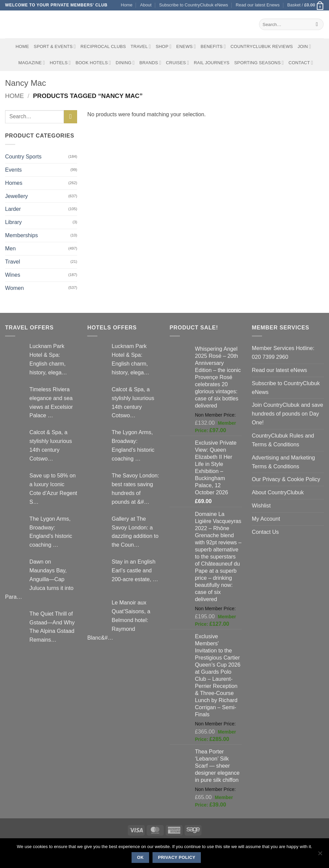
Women (14, 288)
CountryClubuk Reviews (262, 46)
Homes (14, 183)
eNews (186, 46)
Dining (125, 63)
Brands (150, 63)
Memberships (21, 235)
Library (13, 222)
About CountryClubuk (278, 492)
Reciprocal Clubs (103, 46)
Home (126, 5)
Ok (140, 858)
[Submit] (317, 24)
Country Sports (23, 156)
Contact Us (265, 532)
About (146, 5)
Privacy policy (177, 858)
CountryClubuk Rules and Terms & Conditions (283, 440)
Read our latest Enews (258, 5)
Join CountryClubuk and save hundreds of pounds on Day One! (288, 414)
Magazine (32, 63)
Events (13, 170)
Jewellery (16, 196)
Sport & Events (55, 46)
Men (10, 248)
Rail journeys (211, 63)
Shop (163, 46)
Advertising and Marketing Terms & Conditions (284, 462)
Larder (13, 209)
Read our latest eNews (279, 370)
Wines (13, 275)
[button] (305, 5)
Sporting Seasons (259, 63)
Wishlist (261, 505)
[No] (320, 855)
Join (304, 46)
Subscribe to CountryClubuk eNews (194, 5)
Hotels (60, 63)
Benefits (213, 46)
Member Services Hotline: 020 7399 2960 (283, 352)
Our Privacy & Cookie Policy (286, 479)
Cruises (178, 63)
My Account (266, 519)
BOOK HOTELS (93, 63)
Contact (301, 63)
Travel (141, 46)
